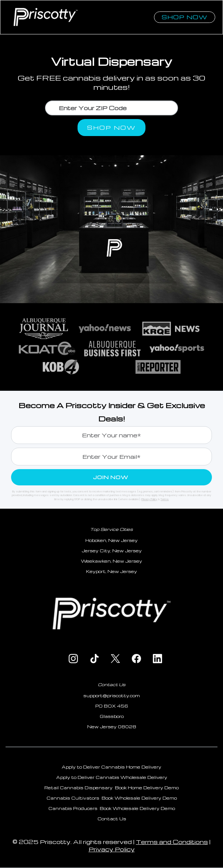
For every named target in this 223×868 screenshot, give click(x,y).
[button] (151, 10)
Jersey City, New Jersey (112, 551)
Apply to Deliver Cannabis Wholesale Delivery (112, 777)
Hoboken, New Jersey (111, 540)
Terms (165, 499)
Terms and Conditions (172, 842)
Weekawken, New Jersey (111, 561)
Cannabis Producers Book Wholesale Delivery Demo (112, 808)
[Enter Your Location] (111, 108)
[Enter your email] (111, 457)
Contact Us (112, 684)
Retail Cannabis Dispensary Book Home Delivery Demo (111, 788)
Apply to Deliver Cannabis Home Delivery (111, 767)
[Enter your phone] (111, 435)
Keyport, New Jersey (111, 571)
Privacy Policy (149, 499)
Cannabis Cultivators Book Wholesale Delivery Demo (112, 798)
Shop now (185, 17)
